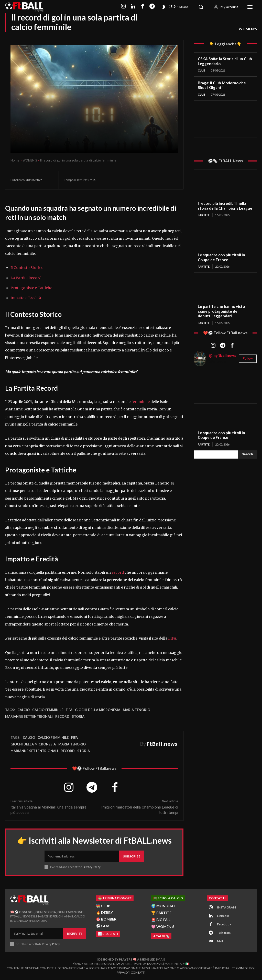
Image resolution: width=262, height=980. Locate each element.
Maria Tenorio (137, 710)
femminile (140, 402)
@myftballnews (222, 356)
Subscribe (132, 856)
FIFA (172, 638)
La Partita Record (26, 278)
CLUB (201, 70)
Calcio (24, 710)
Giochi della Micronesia (98, 710)
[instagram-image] (204, 381)
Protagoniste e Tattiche (31, 288)
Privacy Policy (91, 867)
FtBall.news (162, 744)
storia (78, 716)
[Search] (247, 454)
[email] (82, 856)
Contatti (138, 972)
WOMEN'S (248, 29)
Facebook (224, 924)
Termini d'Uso (243, 968)
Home (15, 160)
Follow (248, 358)
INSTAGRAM (226, 907)
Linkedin (223, 916)
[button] (201, 7)
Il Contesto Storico (27, 268)
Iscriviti (74, 933)
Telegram (224, 933)
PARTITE (204, 215)
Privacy (123, 972)
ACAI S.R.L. (124, 964)
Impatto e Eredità (26, 298)
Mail (220, 941)
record (117, 572)
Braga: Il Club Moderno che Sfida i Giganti (222, 85)
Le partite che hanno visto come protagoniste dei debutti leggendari (221, 311)
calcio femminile (48, 710)
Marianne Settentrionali (29, 716)
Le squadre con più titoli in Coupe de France (221, 257)
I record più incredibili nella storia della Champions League (225, 206)
